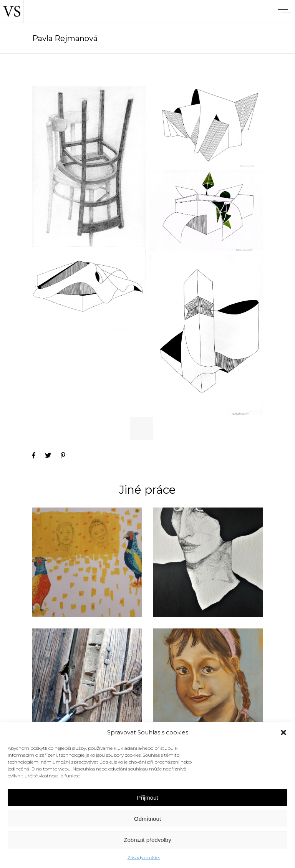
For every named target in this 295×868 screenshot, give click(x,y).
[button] (283, 732)
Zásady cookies (144, 857)
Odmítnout (147, 819)
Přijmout (147, 798)
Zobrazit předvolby (147, 840)
